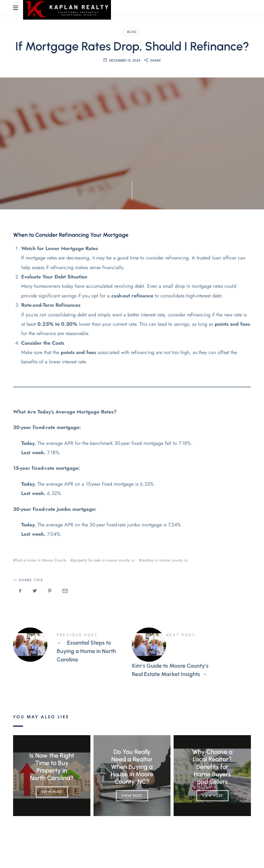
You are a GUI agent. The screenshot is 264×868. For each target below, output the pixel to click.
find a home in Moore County (41, 560)
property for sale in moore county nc (104, 560)
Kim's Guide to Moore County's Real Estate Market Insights (191, 656)
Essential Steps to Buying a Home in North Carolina (72, 649)
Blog (132, 32)
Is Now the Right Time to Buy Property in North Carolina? (52, 767)
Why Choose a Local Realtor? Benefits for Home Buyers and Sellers (212, 767)
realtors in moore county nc (165, 560)
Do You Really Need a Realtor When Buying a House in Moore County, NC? (132, 767)
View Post (52, 792)
